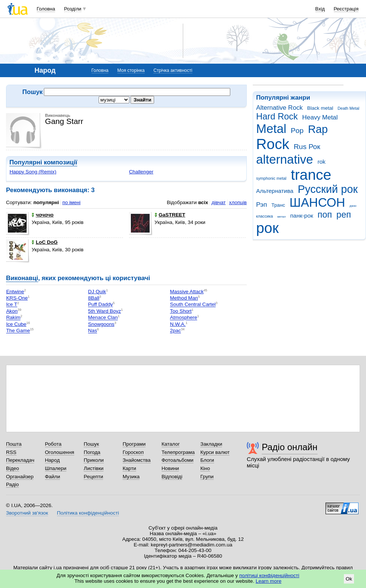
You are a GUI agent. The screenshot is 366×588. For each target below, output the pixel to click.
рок (267, 228)
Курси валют (215, 452)
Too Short (181, 311)
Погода (92, 452)
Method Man (184, 298)
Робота (53, 444)
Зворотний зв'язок (27, 513)
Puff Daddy (100, 305)
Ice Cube (16, 324)
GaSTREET (170, 215)
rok (322, 162)
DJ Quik (97, 292)
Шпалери (56, 468)
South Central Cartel (193, 305)
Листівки (94, 468)
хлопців (238, 202)
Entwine (15, 292)
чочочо (42, 215)
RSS (11, 452)
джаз (353, 206)
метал (281, 217)
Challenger (141, 172)
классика (265, 216)
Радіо (12, 484)
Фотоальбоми (178, 460)
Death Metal (348, 108)
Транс (278, 205)
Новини (170, 468)
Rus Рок (307, 147)
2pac (175, 331)
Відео (13, 468)
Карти (129, 468)
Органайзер (20, 477)
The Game (18, 331)
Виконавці (22, 278)
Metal (271, 129)
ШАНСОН (317, 202)
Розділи (73, 9)
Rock (273, 144)
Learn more (269, 581)
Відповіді (172, 477)
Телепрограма (178, 452)
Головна (46, 9)
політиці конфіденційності (269, 575)
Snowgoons (101, 324)
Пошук (91, 444)
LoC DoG (44, 242)
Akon (12, 311)
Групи (207, 477)
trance (311, 175)
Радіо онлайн (290, 447)
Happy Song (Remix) (33, 172)
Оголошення (60, 452)
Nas (93, 331)
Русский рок (328, 189)
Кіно (205, 468)
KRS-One (17, 298)
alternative (285, 159)
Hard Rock (277, 116)
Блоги (207, 460)
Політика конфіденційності (88, 513)
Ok (349, 579)
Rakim (13, 318)
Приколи (94, 460)
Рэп (262, 205)
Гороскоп (133, 452)
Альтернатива (275, 191)
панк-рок (302, 216)
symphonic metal (271, 178)
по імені (71, 202)
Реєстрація (346, 9)
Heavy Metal (320, 117)
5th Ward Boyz (105, 311)
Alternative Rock (279, 108)
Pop (297, 131)
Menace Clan (103, 318)
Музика (131, 477)
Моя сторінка (131, 70)
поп (325, 215)
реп (344, 215)
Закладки (211, 444)
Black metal (320, 108)
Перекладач (20, 460)
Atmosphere (183, 318)
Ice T (12, 305)
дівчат (219, 202)
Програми (134, 444)
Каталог (171, 444)
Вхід (320, 9)
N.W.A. (178, 324)
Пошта (14, 444)
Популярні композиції (43, 162)
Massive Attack (187, 292)
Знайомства (137, 460)
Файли (53, 477)
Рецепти (93, 477)
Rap (318, 129)
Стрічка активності (173, 70)
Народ (52, 460)
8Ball (94, 298)
